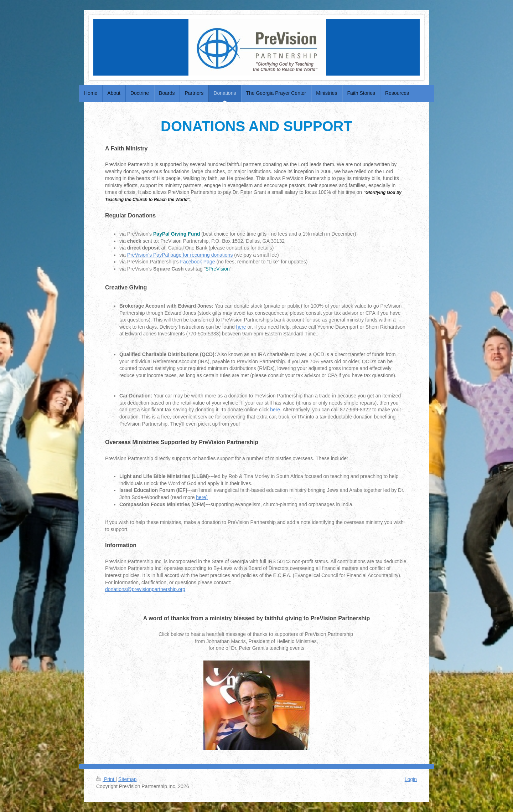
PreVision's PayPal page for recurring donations (180, 255)
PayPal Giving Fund (177, 234)
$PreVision (217, 269)
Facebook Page (198, 262)
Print (106, 779)
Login (411, 779)
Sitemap (127, 779)
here (241, 327)
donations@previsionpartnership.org (145, 589)
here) (202, 497)
